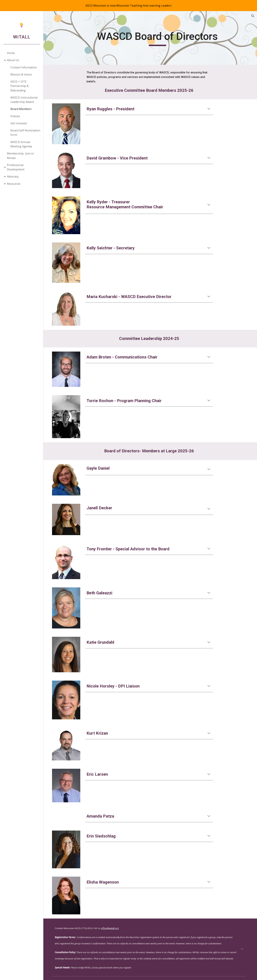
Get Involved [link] (18, 123)
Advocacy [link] (13, 176)
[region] (128, 6)
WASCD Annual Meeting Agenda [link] (21, 144)
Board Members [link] (21, 109)
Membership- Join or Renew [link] (20, 156)
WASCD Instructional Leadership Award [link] (24, 100)
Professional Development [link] (16, 167)
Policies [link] (15, 116)
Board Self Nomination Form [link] (25, 133)
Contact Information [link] (24, 67)
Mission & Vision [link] (21, 74)
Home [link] (11, 53)
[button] (253, 16)
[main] (159, 38)
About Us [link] (13, 60)
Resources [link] (14, 184)
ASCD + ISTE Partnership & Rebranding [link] (20, 86)
